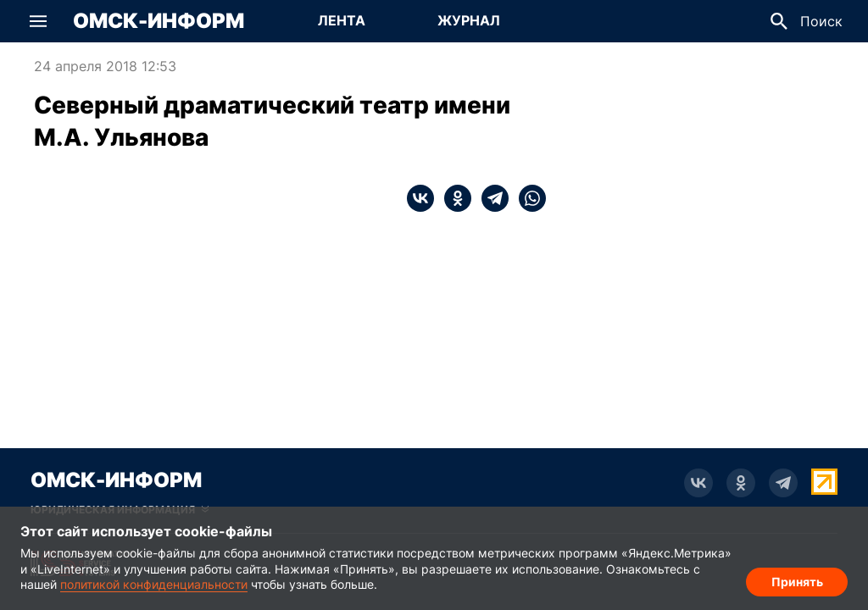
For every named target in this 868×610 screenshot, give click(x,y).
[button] (38, 21)
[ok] (453, 198)
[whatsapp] (527, 198)
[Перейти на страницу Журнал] (469, 21)
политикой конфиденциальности (154, 584)
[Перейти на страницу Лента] (342, 21)
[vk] (420, 198)
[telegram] (490, 198)
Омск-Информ (159, 21)
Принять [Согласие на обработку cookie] (797, 581)
